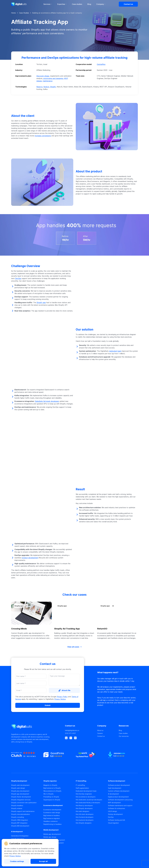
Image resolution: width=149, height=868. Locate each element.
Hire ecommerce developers (86, 797)
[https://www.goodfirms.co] (58, 758)
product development (30, 558)
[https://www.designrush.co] (123, 758)
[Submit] (48, 705)
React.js (39, 87)
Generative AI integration (20, 836)
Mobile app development (52, 834)
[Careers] (107, 733)
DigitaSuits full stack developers (47, 401)
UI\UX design (112, 811)
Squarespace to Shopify (52, 800)
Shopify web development (20, 785)
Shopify (53, 87)
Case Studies (24, 13)
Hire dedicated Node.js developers (88, 803)
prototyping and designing (53, 78)
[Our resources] (128, 736)
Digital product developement (118, 797)
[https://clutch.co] (26, 758)
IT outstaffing (80, 785)
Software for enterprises (117, 808)
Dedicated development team (86, 791)
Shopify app (41, 303)
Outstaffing (101, 64)
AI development (113, 794)
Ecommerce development (52, 810)
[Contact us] (128, 4)
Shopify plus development (20, 791)
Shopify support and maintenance (23, 811)
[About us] (107, 730)
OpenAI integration (18, 839)
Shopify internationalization (21, 814)
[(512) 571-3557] (80, 733)
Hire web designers (82, 811)
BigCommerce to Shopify (52, 788)
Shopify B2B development (20, 826)
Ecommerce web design (52, 813)
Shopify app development (20, 794)
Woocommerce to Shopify (52, 791)
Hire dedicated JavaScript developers (89, 800)
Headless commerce (50, 821)
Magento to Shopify (50, 785)
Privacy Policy (62, 697)
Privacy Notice (15, 856)
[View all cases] (74, 647)
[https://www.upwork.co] (91, 758)
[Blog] (128, 730)
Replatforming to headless (53, 824)
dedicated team (115, 351)
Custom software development (119, 791)
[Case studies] (128, 733)
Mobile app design (50, 837)
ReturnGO (102, 629)
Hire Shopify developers (84, 808)
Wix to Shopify (48, 794)
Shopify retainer (17, 808)
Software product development (119, 785)
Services (48, 4)
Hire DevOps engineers (84, 794)
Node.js (46, 87)
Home (13, 13)
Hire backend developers (85, 820)
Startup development (115, 814)
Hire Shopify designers (84, 823)
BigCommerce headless (52, 815)
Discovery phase (43, 76)
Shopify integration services (21, 800)
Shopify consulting (18, 817)
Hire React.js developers (84, 805)
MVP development (114, 803)
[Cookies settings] (17, 861)
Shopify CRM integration (20, 820)
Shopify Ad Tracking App (67, 629)
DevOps (18, 278)
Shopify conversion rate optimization (24, 803)
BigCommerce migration (52, 818)
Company (101, 4)
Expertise (62, 4)
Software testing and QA (117, 820)
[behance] (75, 738)
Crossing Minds (19, 629)
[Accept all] (43, 861)
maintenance (48, 81)
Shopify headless (17, 805)
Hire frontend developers (85, 817)
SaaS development (115, 788)
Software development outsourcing (120, 800)
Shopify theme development (21, 797)
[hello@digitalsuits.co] (80, 730)
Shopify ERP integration (19, 823)
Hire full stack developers (85, 814)
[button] (74, 73)
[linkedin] (66, 738)
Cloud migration (113, 823)
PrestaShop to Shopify (51, 797)
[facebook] (71, 738)
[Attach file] (64, 690)
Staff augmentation (82, 788)
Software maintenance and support (120, 805)
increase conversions (43, 136)
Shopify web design (18, 788)
